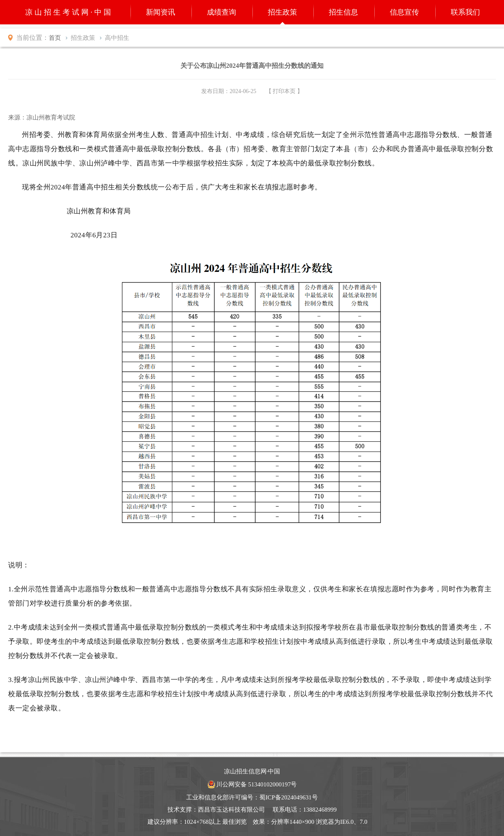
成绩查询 (222, 12)
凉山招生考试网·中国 (69, 12)
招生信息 (343, 12)
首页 (55, 38)
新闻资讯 (161, 12)
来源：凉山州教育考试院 (42, 117)
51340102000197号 (272, 784)
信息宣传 (404, 12)
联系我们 (465, 12)
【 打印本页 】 (284, 91)
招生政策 (282, 12)
